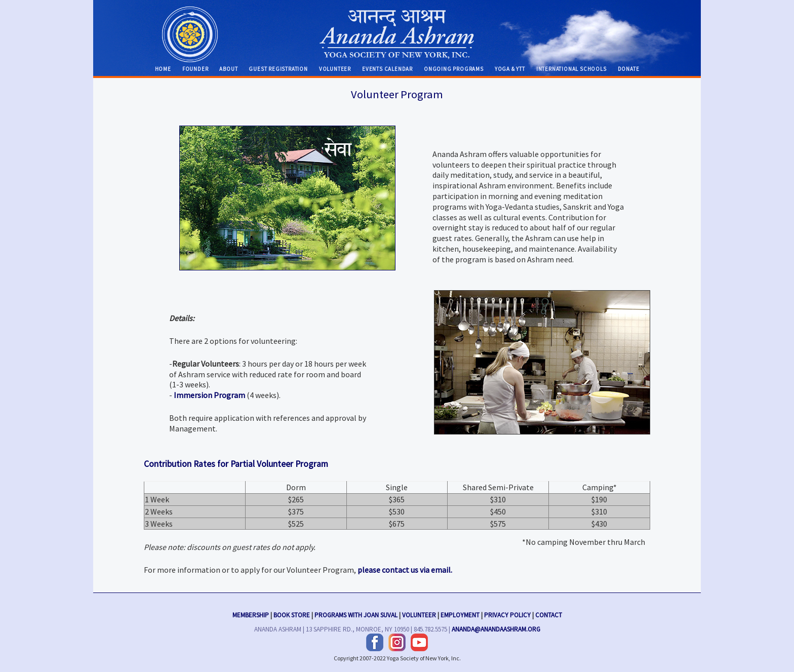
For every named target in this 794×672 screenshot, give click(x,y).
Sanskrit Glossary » (287, 198)
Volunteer (335, 69)
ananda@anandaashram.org (496, 628)
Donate (629, 69)
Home (163, 69)
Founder (195, 69)
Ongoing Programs (454, 69)
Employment (460, 614)
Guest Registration (278, 69)
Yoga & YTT (510, 69)
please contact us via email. (405, 570)
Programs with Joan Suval (356, 614)
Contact (549, 614)
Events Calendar (387, 69)
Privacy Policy (507, 614)
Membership (251, 614)
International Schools (571, 69)
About (228, 69)
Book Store (292, 614)
